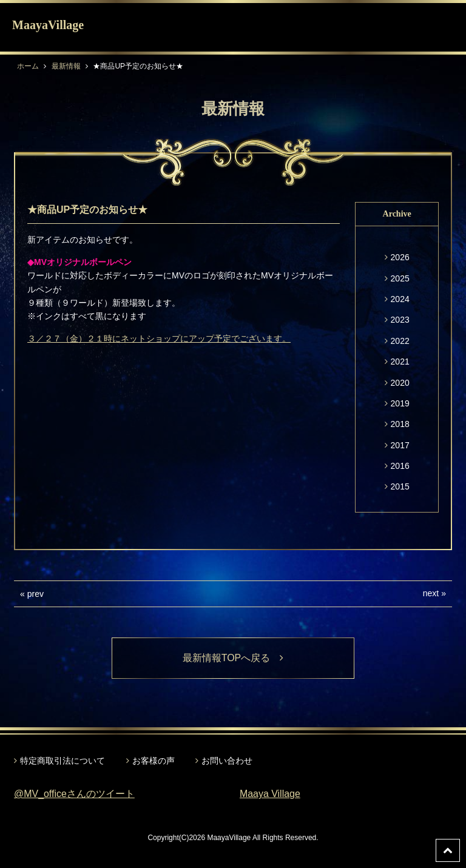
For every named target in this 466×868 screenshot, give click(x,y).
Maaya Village (270, 794)
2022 (400, 341)
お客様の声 (154, 761)
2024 (400, 299)
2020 (400, 383)
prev (35, 594)
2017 (400, 445)
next (431, 593)
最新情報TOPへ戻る (233, 658)
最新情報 (66, 66)
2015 (400, 486)
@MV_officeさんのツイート (74, 794)
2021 (400, 362)
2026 (400, 257)
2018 (400, 424)
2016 (400, 466)
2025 (400, 278)
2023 (400, 320)
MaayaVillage (48, 25)
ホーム (28, 66)
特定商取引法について (62, 761)
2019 (400, 403)
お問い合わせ (227, 761)
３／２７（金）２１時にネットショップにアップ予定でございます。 (159, 338)
